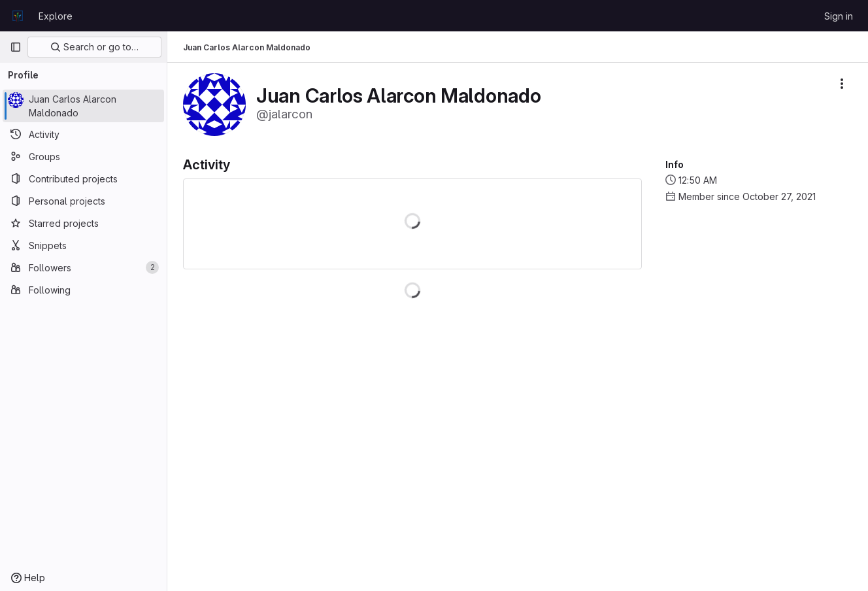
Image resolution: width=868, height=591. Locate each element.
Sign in (839, 16)
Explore (56, 16)
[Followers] (83, 267)
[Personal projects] (83, 201)
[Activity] (83, 134)
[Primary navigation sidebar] (16, 47)
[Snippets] (83, 245)
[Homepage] (18, 16)
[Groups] (83, 156)
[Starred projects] (83, 223)
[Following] (83, 290)
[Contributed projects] (83, 178)
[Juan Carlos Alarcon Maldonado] (83, 106)
